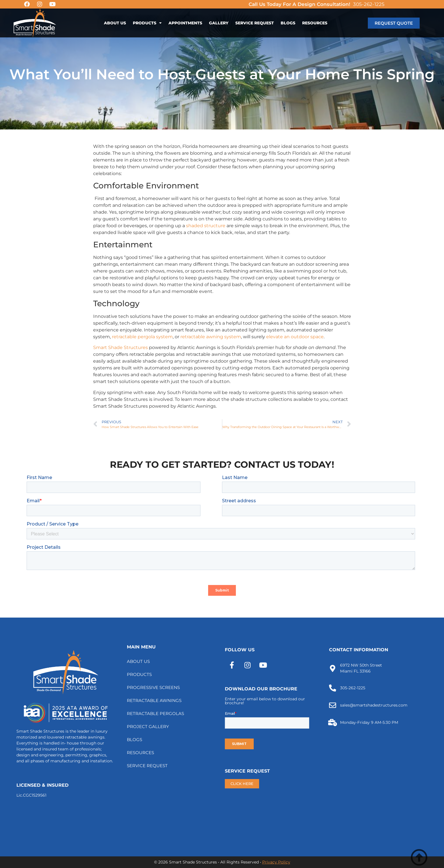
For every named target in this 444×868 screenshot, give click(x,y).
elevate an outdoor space (295, 337)
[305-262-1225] (333, 688)
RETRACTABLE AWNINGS (154, 700)
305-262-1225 (369, 4)
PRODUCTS (147, 23)
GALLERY (219, 23)
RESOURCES (315, 23)
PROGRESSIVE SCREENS (153, 687)
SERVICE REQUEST (255, 23)
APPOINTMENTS (185, 23)
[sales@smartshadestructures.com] (333, 705)
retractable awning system (211, 337)
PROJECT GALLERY (148, 726)
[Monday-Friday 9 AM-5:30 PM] (333, 723)
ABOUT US (115, 23)
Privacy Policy (276, 862)
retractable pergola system (142, 337)
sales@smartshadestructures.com (374, 705)
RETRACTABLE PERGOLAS (155, 713)
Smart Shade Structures (120, 347)
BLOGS (288, 23)
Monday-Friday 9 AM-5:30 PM (369, 722)
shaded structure (206, 226)
